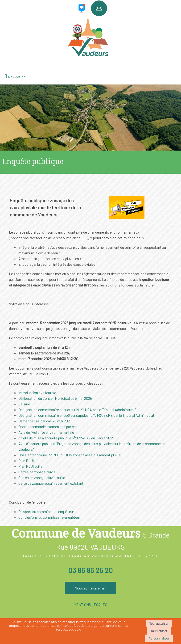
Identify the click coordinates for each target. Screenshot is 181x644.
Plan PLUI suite (30, 466)
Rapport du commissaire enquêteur (46, 511)
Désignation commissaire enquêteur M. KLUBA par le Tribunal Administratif (77, 410)
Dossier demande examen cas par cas (48, 427)
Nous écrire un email (90, 588)
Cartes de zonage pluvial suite (42, 478)
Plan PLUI (26, 461)
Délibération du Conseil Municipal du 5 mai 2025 (55, 398)
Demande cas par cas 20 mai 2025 (45, 421)
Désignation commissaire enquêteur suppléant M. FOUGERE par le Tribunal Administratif (88, 415)
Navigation (17, 77)
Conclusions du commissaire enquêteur (49, 517)
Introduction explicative (37, 393)
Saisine (24, 404)
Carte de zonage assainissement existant (51, 483)
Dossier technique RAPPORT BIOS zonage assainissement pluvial (70, 455)
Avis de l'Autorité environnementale (46, 432)
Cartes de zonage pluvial (37, 472)
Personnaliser (159, 638)
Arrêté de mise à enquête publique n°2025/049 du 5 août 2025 (66, 438)
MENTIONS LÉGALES (90, 604)
